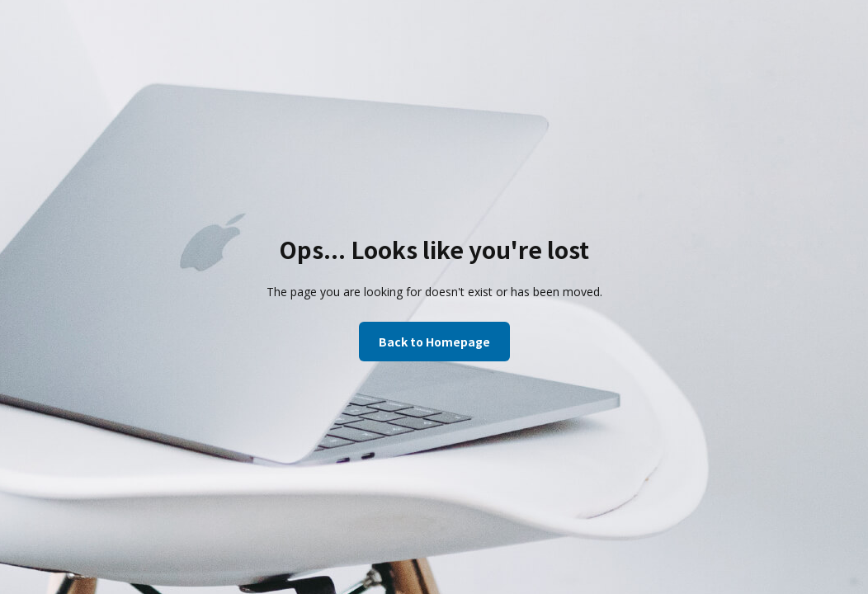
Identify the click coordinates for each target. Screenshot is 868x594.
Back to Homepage (434, 342)
